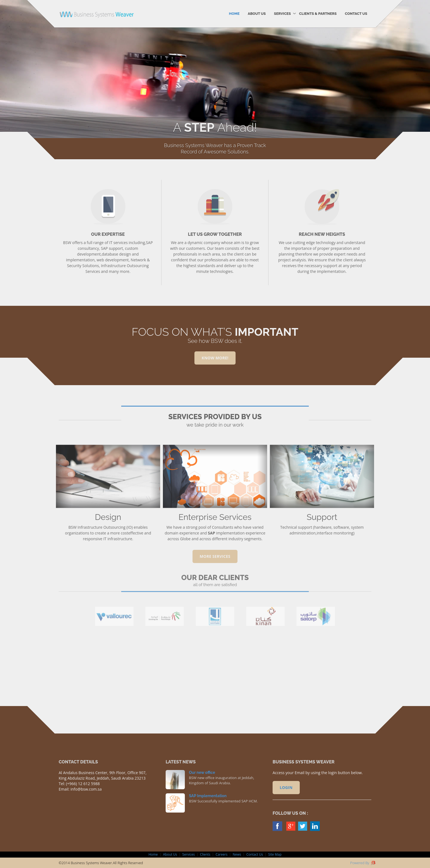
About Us (257, 14)
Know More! (215, 358)
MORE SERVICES (215, 556)
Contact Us (356, 14)
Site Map (275, 854)
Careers (221, 854)
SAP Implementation (208, 796)
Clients (205, 854)
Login (286, 787)
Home (234, 14)
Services (282, 14)
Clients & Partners (318, 14)
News (237, 854)
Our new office (202, 772)
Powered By (363, 863)
